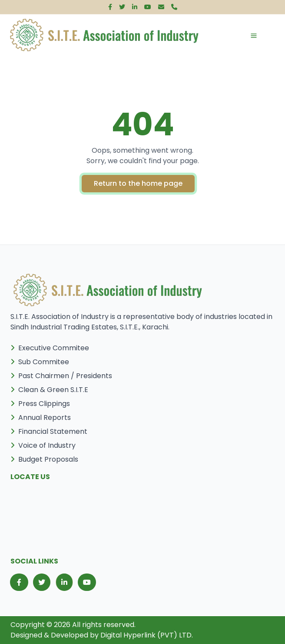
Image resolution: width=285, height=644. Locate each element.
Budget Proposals (44, 459)
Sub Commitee (40, 362)
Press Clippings (40, 404)
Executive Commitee (50, 348)
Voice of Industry (43, 445)
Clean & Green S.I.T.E (49, 390)
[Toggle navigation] (245, 36)
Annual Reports (41, 418)
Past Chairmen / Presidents (61, 376)
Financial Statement (49, 431)
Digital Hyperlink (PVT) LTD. (147, 635)
